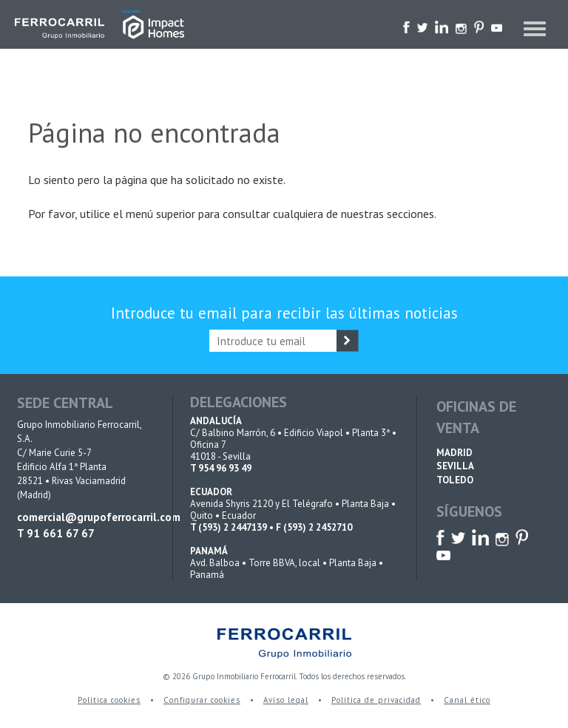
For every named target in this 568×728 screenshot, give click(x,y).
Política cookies (109, 700)
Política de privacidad (376, 700)
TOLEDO (455, 480)
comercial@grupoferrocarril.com (85, 517)
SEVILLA (455, 466)
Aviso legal (286, 700)
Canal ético (467, 700)
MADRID (454, 453)
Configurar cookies (202, 700)
